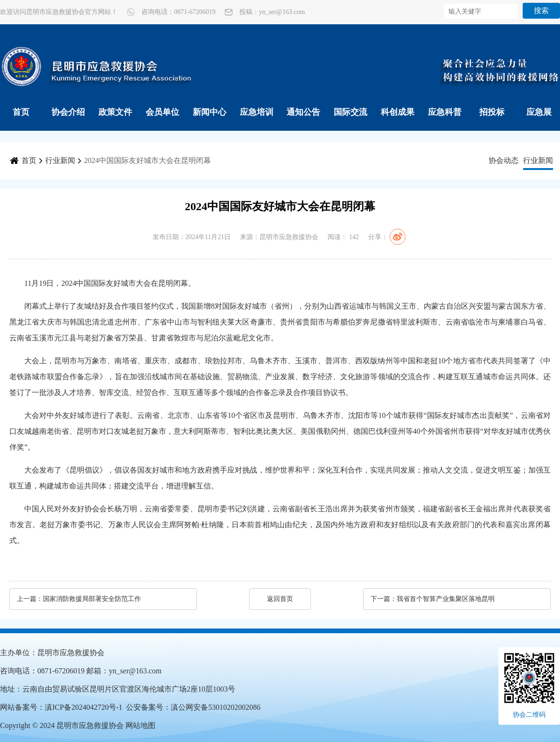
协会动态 (504, 160)
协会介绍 (68, 112)
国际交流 (350, 112)
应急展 (539, 112)
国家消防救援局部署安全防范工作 (92, 599)
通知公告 (303, 112)
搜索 (541, 11)
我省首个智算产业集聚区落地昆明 (446, 599)
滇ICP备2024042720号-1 (84, 707)
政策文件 (115, 112)
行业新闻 (60, 160)
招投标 (492, 112)
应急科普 (445, 112)
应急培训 (257, 112)
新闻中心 (210, 112)
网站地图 (140, 725)
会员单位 (162, 112)
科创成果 (398, 112)
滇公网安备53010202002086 (216, 707)
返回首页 (280, 599)
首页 (21, 112)
